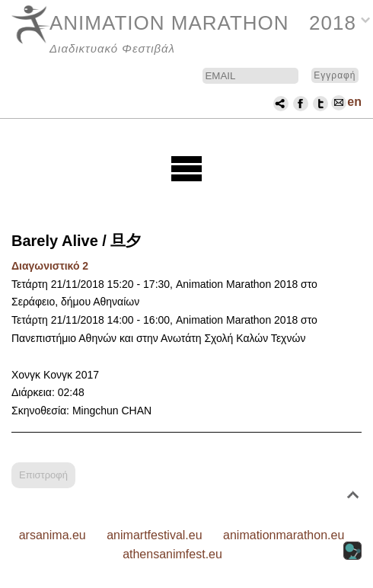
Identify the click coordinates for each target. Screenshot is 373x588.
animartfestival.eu (154, 535)
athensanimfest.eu (172, 554)
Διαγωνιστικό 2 (50, 266)
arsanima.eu (53, 535)
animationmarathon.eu (284, 535)
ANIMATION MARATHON (169, 23)
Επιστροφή (43, 475)
